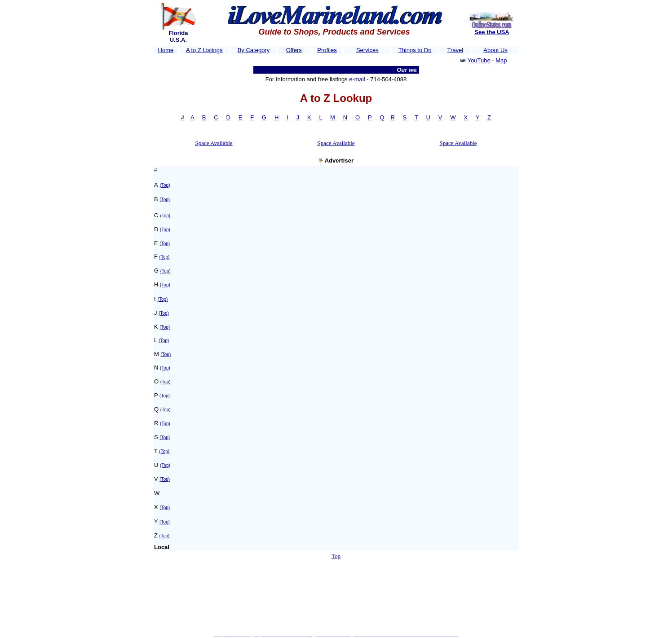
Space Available (214, 143)
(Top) (165, 185)
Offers (294, 50)
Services (367, 50)
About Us (495, 50)
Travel (455, 50)
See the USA (492, 32)
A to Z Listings (204, 50)
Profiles (327, 50)
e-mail (357, 79)
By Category (254, 50)
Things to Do (415, 50)
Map (501, 60)
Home (166, 50)
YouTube (479, 60)
